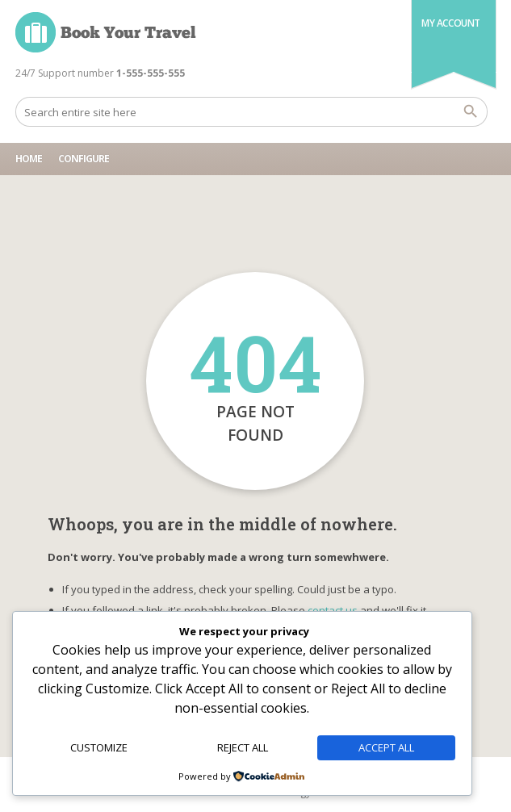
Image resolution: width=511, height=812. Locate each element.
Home (29, 159)
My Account (451, 23)
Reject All (243, 747)
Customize (99, 747)
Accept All (386, 747)
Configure (84, 159)
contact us (333, 610)
